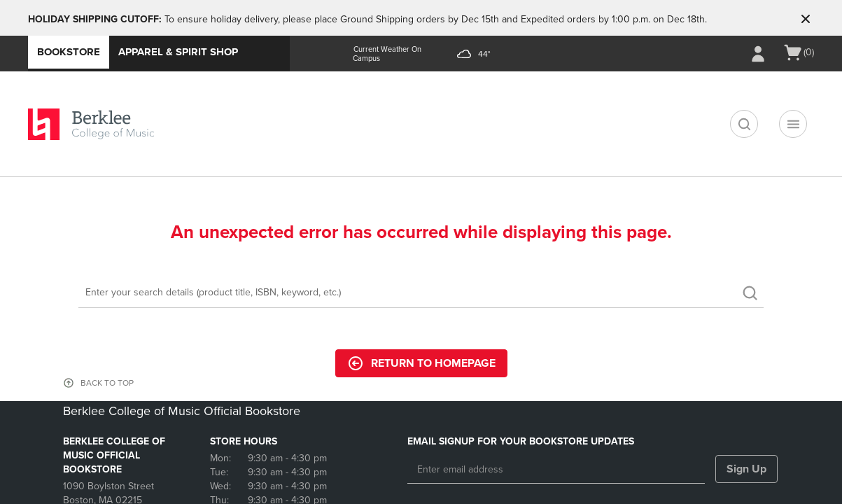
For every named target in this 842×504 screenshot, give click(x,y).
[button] (806, 19)
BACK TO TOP (107, 383)
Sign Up (746, 469)
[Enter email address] (556, 470)
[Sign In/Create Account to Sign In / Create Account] (758, 54)
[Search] (421, 293)
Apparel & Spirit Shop (178, 52)
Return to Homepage (421, 363)
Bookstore (69, 52)
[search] (744, 124)
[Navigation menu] (793, 124)
